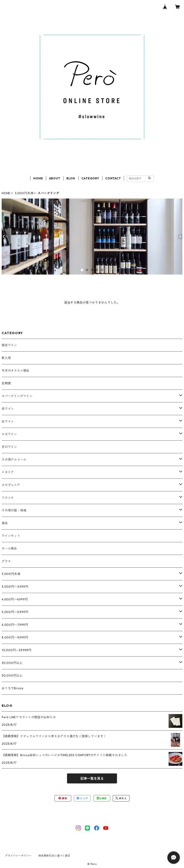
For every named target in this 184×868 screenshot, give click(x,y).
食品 (5, 523)
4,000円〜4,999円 (15, 599)
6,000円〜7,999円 (15, 625)
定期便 (6, 383)
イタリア (8, 472)
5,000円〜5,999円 (15, 612)
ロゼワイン (9, 434)
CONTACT (113, 178)
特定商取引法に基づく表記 (54, 856)
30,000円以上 (12, 663)
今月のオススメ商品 (16, 371)
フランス (8, 498)
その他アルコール (14, 460)
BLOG (71, 178)
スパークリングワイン (17, 396)
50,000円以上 (12, 676)
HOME (38, 178)
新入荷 (6, 358)
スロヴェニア (11, 485)
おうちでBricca (12, 688)
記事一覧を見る (92, 778)
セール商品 (9, 548)
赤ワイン (8, 409)
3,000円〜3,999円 (15, 587)
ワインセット (11, 536)
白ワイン (8, 421)
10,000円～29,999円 (17, 650)
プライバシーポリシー (18, 856)
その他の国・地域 (14, 510)
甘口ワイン (9, 447)
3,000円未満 (24, 193)
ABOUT (55, 178)
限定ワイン (9, 345)
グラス (6, 561)
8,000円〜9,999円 (15, 637)
